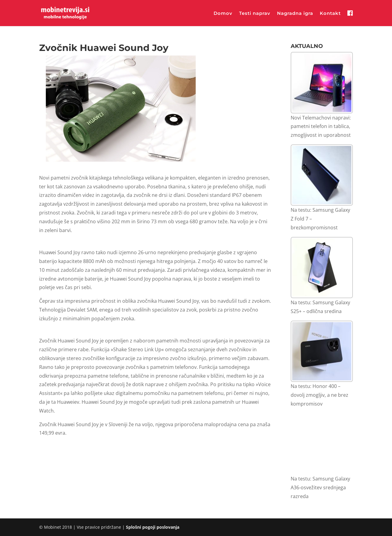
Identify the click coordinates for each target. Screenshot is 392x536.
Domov (223, 14)
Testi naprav (255, 14)
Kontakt (330, 14)
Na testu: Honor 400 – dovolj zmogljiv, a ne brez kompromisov (319, 395)
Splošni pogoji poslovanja (153, 527)
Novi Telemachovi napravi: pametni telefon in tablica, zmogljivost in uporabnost (321, 126)
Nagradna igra (295, 14)
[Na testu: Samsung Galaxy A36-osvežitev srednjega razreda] (322, 444)
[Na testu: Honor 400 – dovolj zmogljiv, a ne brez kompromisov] (322, 351)
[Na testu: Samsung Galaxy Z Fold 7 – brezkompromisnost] (322, 175)
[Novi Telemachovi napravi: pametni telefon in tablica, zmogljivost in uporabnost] (322, 83)
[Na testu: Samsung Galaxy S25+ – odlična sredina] (322, 268)
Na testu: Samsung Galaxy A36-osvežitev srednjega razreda (320, 487)
